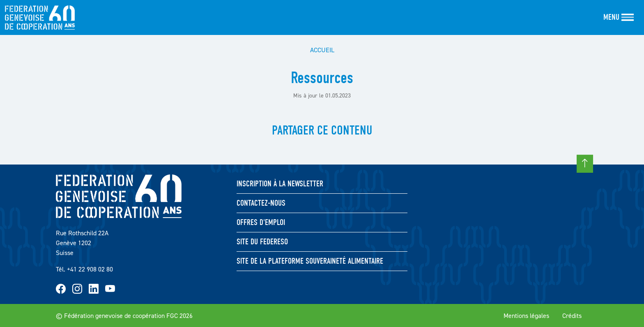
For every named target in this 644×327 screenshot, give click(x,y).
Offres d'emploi (261, 222)
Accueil (322, 50)
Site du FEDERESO (262, 242)
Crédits (572, 315)
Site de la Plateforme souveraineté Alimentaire (310, 261)
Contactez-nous (261, 203)
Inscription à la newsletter (280, 184)
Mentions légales (526, 315)
